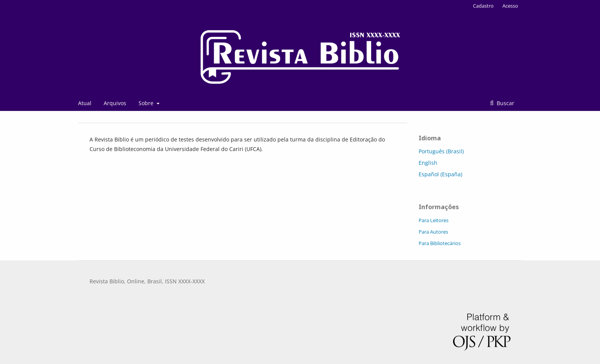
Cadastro (483, 6)
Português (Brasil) (441, 151)
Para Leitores (434, 220)
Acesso (510, 6)
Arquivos (115, 103)
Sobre (147, 103)
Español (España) (440, 174)
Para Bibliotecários (440, 243)
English (428, 163)
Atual (85, 103)
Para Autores (433, 232)
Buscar (505, 103)
